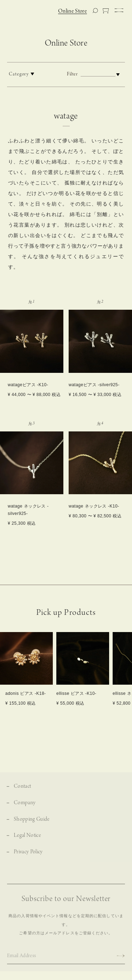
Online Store (73, 11)
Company (25, 809)
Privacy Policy (28, 858)
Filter (95, 74)
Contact (22, 793)
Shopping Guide (32, 825)
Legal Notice (27, 842)
